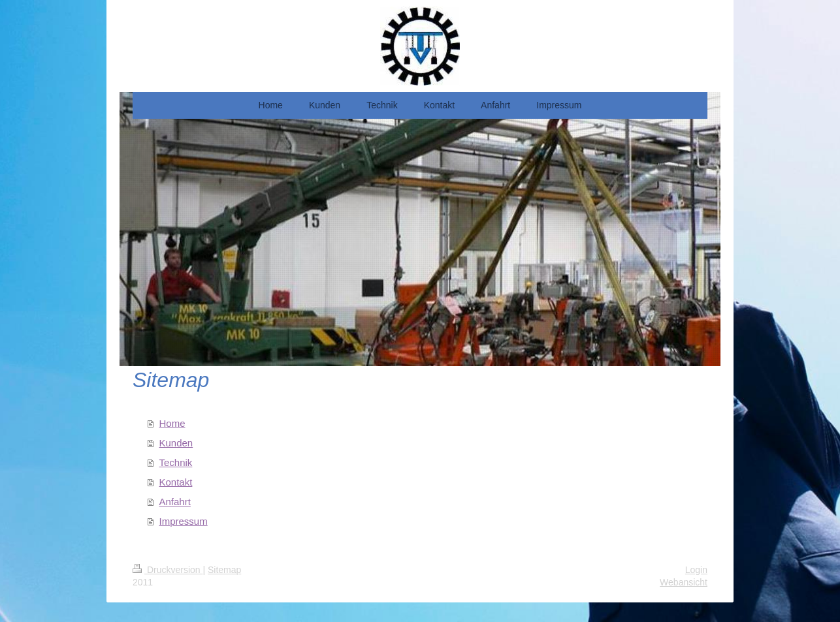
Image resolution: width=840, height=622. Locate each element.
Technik (176, 462)
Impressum (184, 521)
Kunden (176, 443)
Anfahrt (175, 502)
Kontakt (176, 482)
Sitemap (224, 570)
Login (696, 570)
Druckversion (168, 570)
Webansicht (684, 582)
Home (172, 423)
